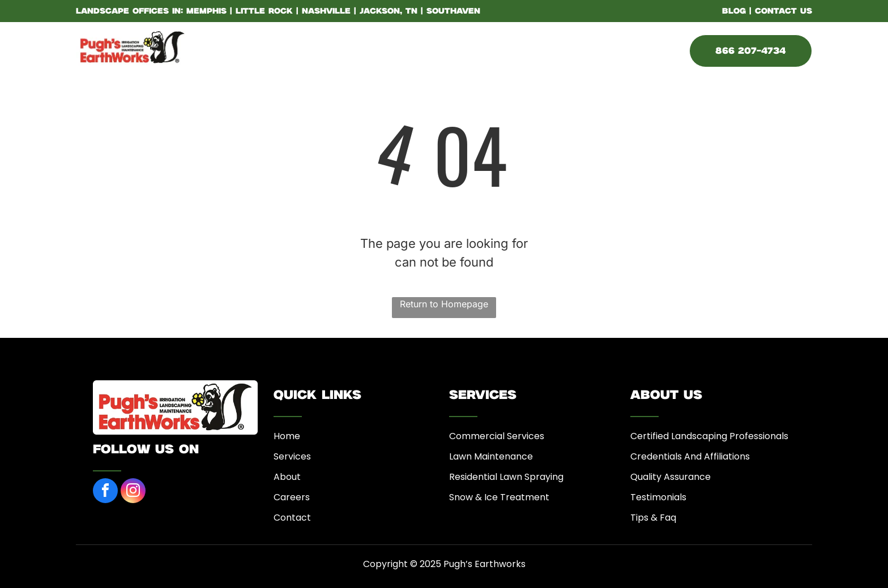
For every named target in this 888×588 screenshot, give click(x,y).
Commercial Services (497, 436)
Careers (292, 497)
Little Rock (264, 11)
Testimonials (658, 497)
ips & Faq (656, 518)
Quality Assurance (671, 477)
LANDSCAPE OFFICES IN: (129, 11)
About (287, 477)
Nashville (326, 11)
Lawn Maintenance (491, 456)
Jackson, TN (388, 11)
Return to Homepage (444, 304)
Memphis (206, 11)
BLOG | (737, 11)
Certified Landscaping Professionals (709, 436)
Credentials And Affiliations (690, 456)
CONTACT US (784, 11)
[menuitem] (269, 49)
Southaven (453, 11)
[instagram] (133, 492)
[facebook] (105, 492)
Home (287, 436)
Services (292, 456)
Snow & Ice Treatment (499, 497)
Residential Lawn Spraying (506, 477)
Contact (292, 518)
